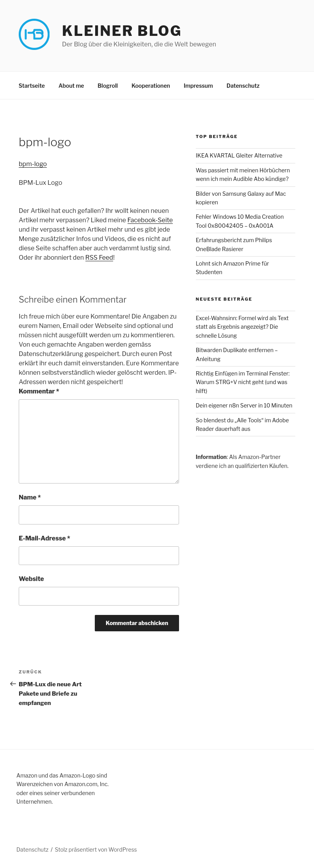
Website (31, 579)
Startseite (32, 86)
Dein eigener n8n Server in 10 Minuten (244, 405)
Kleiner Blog (122, 31)
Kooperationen (151, 86)
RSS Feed (99, 258)
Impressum (198, 86)
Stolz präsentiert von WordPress (96, 849)
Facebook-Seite (150, 220)
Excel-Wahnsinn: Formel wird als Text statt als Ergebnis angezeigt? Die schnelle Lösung (242, 327)
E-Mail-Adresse (44, 538)
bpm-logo (33, 164)
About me (71, 86)
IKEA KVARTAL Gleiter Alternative (239, 155)
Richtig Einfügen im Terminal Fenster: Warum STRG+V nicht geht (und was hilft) (243, 382)
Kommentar (39, 391)
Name (30, 497)
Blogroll (108, 86)
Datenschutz (243, 86)
